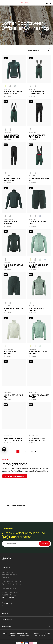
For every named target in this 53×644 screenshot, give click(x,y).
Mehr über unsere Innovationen (15, 476)
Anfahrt (7, 604)
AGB (5, 633)
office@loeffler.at (8, 597)
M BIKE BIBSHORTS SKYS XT (39, 179)
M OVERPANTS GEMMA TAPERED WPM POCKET (13, 439)
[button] (26, 513)
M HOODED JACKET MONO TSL (12, 223)
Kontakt (47, 633)
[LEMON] (31, 260)
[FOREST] (15, 86)
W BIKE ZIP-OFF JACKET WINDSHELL (39, 353)
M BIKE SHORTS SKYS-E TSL (13, 396)
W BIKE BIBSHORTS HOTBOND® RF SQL (11, 136)
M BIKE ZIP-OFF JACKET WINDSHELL (39, 266)
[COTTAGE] (40, 260)
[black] (10, 86)
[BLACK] (5, 303)
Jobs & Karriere (40, 636)
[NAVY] (40, 216)
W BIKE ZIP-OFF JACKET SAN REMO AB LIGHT (13, 93)
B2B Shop (12, 636)
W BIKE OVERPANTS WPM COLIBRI (12, 179)
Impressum (37, 633)
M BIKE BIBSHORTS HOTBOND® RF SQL (37, 93)
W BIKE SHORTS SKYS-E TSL (13, 309)
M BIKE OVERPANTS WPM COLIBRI (37, 136)
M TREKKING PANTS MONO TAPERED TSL (37, 439)
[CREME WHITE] (5, 346)
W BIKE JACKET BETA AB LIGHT (14, 266)
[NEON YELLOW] (5, 86)
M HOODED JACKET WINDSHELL (37, 309)
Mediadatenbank (25, 636)
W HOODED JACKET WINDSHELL (12, 353)
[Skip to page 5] (29, 451)
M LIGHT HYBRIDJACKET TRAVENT (39, 396)
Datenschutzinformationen (20, 633)
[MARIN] (45, 260)
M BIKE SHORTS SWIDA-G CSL (38, 223)
